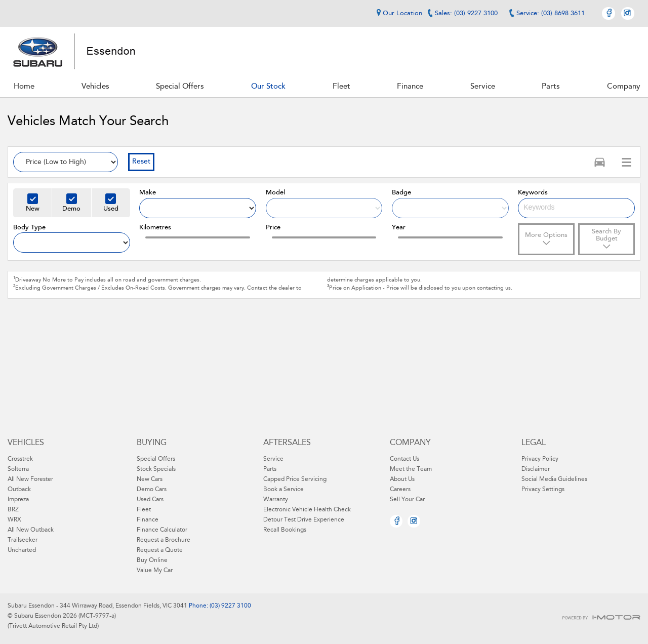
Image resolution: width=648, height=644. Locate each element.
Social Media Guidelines (554, 479)
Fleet (144, 510)
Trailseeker (23, 540)
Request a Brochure (164, 540)
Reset (141, 162)
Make (148, 193)
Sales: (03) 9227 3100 (466, 13)
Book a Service (283, 490)
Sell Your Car (407, 500)
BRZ (13, 510)
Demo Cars (152, 490)
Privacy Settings (543, 490)
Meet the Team (411, 469)
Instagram (628, 13)
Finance (148, 520)
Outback (19, 490)
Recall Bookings (285, 530)
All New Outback (31, 530)
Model (275, 193)
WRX (14, 520)
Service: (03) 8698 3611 (551, 13)
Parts (270, 469)
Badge (401, 193)
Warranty (276, 500)
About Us (402, 479)
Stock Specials (156, 469)
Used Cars (150, 500)
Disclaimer (536, 469)
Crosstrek (20, 459)
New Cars (150, 479)
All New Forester (30, 479)
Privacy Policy (540, 459)
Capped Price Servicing (295, 479)
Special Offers (156, 459)
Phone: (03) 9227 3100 (219, 606)
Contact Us (404, 459)
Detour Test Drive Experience (304, 520)
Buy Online (152, 560)
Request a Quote (160, 550)
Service (273, 459)
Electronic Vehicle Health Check (307, 510)
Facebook (609, 13)
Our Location (398, 13)
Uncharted (22, 550)
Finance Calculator (162, 530)
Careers (400, 490)
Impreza (18, 500)
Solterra (18, 469)
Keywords (533, 193)
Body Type (29, 228)
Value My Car (155, 571)
